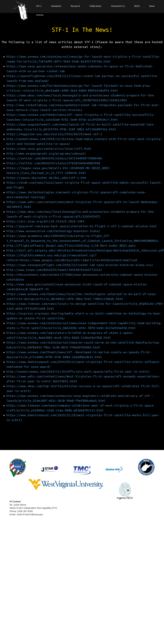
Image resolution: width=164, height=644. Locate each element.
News (152, 6)
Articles (40, 15)
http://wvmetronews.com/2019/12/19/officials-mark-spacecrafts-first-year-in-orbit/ (78, 372)
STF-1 (39, 6)
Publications (96, 6)
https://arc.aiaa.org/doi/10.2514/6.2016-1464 (45, 221)
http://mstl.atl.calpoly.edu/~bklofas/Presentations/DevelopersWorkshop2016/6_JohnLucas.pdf (85, 250)
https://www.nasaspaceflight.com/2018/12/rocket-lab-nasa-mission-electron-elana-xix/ (80, 265)
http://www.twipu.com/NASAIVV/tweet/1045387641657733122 (54, 270)
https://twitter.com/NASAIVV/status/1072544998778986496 (54, 158)
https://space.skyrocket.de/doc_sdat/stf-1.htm (46, 178)
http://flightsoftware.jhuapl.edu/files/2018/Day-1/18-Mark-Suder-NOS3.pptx (71, 246)
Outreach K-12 (118, 6)
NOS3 (137, 6)
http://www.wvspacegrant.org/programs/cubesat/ (46, 154)
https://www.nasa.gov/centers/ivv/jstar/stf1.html (49, 149)
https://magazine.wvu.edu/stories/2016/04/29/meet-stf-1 (54, 134)
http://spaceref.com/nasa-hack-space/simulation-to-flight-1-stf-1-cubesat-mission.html (82, 226)
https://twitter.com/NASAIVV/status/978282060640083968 (53, 163)
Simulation (56, 6)
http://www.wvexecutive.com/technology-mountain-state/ (53, 231)
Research (75, 6)
